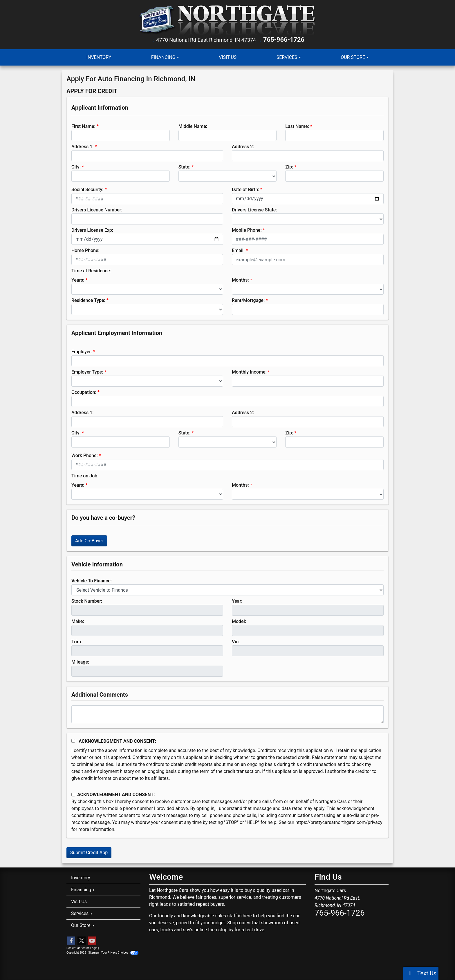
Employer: (82, 351)
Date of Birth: (245, 189)
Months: (240, 279)
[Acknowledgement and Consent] (73, 740)
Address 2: (243, 146)
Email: (238, 250)
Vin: (236, 641)
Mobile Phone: (247, 230)
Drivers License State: (254, 209)
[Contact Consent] (73, 794)
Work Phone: (85, 455)
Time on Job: (85, 475)
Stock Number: (87, 601)
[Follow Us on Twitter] (82, 940)
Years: (78, 279)
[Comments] (228, 714)
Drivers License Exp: (92, 230)
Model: (239, 621)
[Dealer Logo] (228, 20)
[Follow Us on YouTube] (92, 940)
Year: (237, 601)
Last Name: (297, 126)
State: (185, 166)
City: (76, 166)
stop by (226, 929)
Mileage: (80, 661)
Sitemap (94, 952)
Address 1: (82, 146)
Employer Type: (87, 371)
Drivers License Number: (97, 209)
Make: (78, 621)
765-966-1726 (284, 39)
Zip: (289, 166)
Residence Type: (88, 300)
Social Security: (87, 189)
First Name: (83, 126)
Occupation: (84, 392)
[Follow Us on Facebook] (71, 940)
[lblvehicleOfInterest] (228, 589)
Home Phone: (85, 250)
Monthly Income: (249, 371)
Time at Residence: (91, 270)
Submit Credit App (89, 852)
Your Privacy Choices (120, 952)
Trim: (77, 641)
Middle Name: (193, 126)
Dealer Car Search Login (82, 947)
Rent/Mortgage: (248, 300)
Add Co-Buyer (89, 540)
